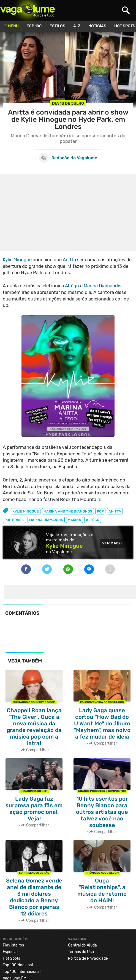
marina (74, 520)
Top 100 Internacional (22, 972)
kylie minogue (26, 511)
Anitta (69, 260)
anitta (115, 511)
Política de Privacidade (88, 958)
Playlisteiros (13, 945)
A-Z (77, 26)
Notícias (97, 26)
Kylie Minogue (17, 260)
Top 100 (34, 26)
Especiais (11, 952)
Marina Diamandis (103, 286)
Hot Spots (11, 958)
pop (100, 511)
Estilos (57, 26)
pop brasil (14, 520)
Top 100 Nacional (18, 965)
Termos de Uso (81, 952)
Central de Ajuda (82, 945)
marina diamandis (46, 520)
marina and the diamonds (68, 511)
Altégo (72, 286)
